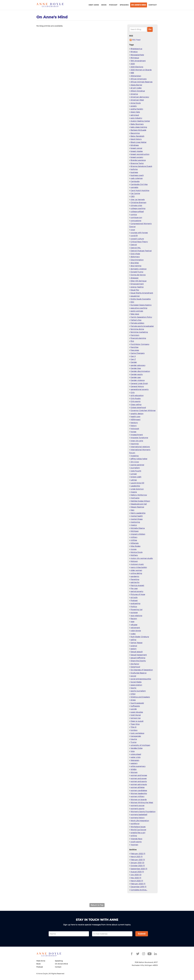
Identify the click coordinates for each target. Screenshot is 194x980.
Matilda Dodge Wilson (140, 501)
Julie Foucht (136, 471)
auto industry (136, 118)
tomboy (134, 730)
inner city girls (137, 441)
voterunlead (136, 754)
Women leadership (139, 793)
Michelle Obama (138, 528)
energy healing (137, 287)
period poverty (137, 591)
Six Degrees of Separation (142, 670)
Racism (134, 619)
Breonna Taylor (137, 163)
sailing (133, 640)
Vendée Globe (136, 748)
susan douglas (137, 712)
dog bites (135, 263)
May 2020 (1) (136, 878)
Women (134, 772)
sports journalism (138, 691)
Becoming (135, 133)
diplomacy (135, 257)
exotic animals (137, 311)
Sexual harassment (139, 655)
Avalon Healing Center (140, 121)
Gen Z (133, 359)
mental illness (137, 519)
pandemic (135, 576)
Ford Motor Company (140, 344)
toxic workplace (137, 733)
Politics (134, 607)
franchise (134, 347)
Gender (134, 362)
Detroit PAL (136, 248)
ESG (132, 302)
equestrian (135, 296)
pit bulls (134, 598)
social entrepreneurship (141, 679)
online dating (136, 573)
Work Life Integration (140, 821)
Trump (133, 742)
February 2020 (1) (138, 884)
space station (136, 685)
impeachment (137, 435)
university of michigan (140, 745)
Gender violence (138, 380)
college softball (137, 212)
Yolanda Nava (136, 839)
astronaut (135, 115)
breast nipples (137, 151)
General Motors (137, 386)
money (134, 549)
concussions (136, 221)
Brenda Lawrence (138, 160)
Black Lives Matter (139, 142)
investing (135, 456)
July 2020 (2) (136, 875)
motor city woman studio (142, 558)
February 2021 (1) (138, 860)
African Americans (139, 79)
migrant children (138, 534)
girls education (137, 395)
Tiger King (135, 724)
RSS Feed (135, 40)
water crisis (135, 757)
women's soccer (138, 806)
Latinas (134, 480)
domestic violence (138, 269)
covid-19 (134, 236)
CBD (133, 196)
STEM (133, 694)
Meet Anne (94, 5)
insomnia (135, 444)
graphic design (137, 414)
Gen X (133, 356)
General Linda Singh (139, 383)
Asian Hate (135, 112)
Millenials (135, 543)
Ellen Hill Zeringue (138, 281)
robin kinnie (136, 631)
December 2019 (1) (138, 887)
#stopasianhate (137, 55)
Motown (134, 561)
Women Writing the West (142, 803)
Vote (133, 751)
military (134, 537)
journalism (135, 468)
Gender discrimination (140, 371)
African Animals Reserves (141, 82)
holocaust (135, 429)
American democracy (140, 97)
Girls (133, 393)
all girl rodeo (136, 88)
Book (104, 5)
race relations (136, 616)
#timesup (135, 58)
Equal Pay (135, 290)
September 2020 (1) (139, 869)
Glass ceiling (136, 405)
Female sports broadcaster (142, 326)
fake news (135, 314)
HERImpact (135, 420)
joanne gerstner (137, 465)
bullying (134, 169)
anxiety (134, 106)
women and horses (139, 775)
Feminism (135, 335)
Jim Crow (135, 462)
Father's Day (136, 320)
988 (132, 73)
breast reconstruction (140, 154)
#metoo (134, 52)
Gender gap (136, 377)
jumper (134, 474)
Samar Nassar (137, 643)
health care (135, 417)
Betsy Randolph (137, 136)
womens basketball (139, 815)
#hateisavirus (136, 49)
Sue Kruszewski (137, 703)
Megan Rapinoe (137, 507)
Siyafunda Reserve (138, 673)
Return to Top (97, 905)
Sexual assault (137, 652)
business (134, 172)
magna (134, 492)
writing (134, 836)
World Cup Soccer (138, 830)
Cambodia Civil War (139, 184)
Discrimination (137, 260)
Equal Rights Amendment (142, 293)
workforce (135, 824)
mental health (137, 516)
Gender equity (137, 374)
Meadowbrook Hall (139, 504)
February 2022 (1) (138, 854)
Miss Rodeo (135, 546)
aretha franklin (137, 109)
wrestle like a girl (138, 833)
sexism (133, 649)
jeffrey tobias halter (139, 459)
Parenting (135, 579)
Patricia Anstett (137, 585)
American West (137, 100)
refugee (134, 625)
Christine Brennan (138, 203)
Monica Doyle (136, 552)
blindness (135, 145)
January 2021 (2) (137, 863)
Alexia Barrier (136, 85)
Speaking (124, 5)
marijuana (135, 498)
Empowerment (137, 284)
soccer (133, 676)
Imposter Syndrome (139, 438)
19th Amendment (138, 61)
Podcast (113, 5)
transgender (136, 736)
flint (132, 341)
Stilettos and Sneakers (140, 697)
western (134, 763)
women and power (139, 778)
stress (133, 700)
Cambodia (135, 181)
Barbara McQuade (138, 130)
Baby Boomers (137, 124)
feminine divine (137, 329)
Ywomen (134, 845)
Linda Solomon (137, 489)
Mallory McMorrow (139, 495)
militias (134, 540)
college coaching (138, 208)
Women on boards (139, 800)
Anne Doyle (136, 103)
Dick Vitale (135, 254)
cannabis (134, 187)
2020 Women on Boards (141, 70)
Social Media (136, 682)
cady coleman (137, 178)
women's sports (137, 809)
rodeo (133, 634)
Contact (153, 5)
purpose (134, 613)
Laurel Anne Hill (137, 483)
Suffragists (135, 706)
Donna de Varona (138, 275)
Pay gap (134, 588)
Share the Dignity (138, 661)
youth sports (136, 842)
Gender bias (136, 368)
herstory (134, 423)
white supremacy (138, 766)
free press (135, 350)
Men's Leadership (138, 513)
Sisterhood (135, 667)
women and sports (139, 781)
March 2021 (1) (137, 857)
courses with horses (139, 233)
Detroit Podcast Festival (141, 251)
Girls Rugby (136, 398)
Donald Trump (137, 272)
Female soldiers (137, 323)
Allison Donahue (138, 91)
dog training (136, 266)
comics (134, 215)
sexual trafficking (138, 658)
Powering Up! (136, 610)
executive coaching (139, 308)
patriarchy (135, 582)
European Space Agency (141, 305)
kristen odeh (136, 477)
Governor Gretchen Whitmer (143, 411)
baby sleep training (139, 127)
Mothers (134, 555)
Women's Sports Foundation (143, 812)
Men (132, 510)
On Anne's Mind (139, 5)
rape (132, 622)
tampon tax (136, 718)
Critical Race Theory (139, 242)
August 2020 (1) (137, 872)
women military (137, 796)
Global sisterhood (138, 408)
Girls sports (135, 401)
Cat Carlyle (135, 193)
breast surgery (137, 157)
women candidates (139, 790)
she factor (135, 664)
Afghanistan (136, 76)
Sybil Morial (136, 715)
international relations (140, 447)
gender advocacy (138, 365)
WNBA (133, 769)
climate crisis (136, 205)
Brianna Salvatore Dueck (141, 166)
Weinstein (135, 760)
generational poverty (140, 389)
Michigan (135, 531)
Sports (133, 688)
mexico (134, 525)
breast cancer (136, 148)
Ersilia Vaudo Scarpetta (141, 299)
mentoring (135, 522)
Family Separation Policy (141, 317)
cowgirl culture (137, 239)
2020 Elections (137, 67)
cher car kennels (138, 200)
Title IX (133, 727)
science (134, 646)
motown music (137, 564)
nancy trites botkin (139, 567)
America (134, 94)
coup (133, 230)
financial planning (138, 338)
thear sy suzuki (137, 721)
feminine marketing (139, 332)
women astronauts (139, 784)
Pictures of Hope (138, 594)
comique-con (136, 218)
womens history (138, 818)
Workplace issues (138, 827)
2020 (133, 64)
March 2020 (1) (137, 881)
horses (133, 432)
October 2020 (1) (138, 866)
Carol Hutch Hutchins (140, 190)
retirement (135, 628)
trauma (134, 739)
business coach (137, 175)
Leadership (135, 486)
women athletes (138, 787)
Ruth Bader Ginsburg (140, 637)
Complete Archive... (139, 890)
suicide (134, 709)
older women (136, 570)
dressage (134, 278)
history (134, 426)
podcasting (135, 603)
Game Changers (138, 353)
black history (136, 139)
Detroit (134, 245)
